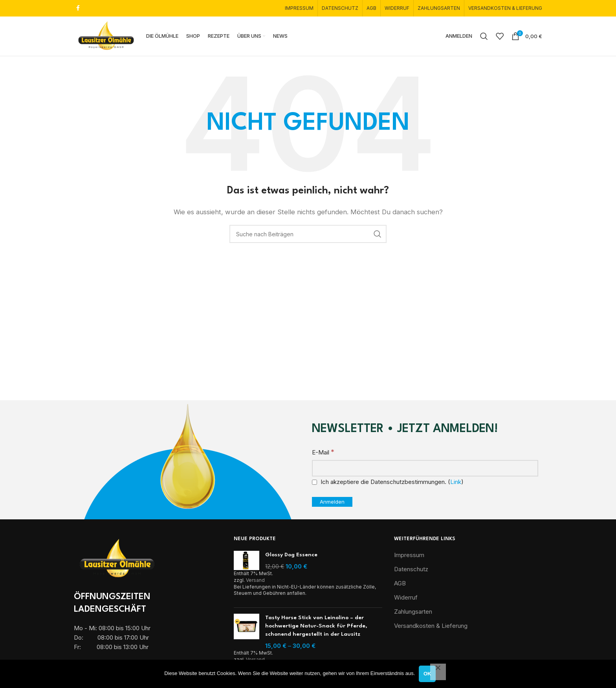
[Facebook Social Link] (78, 8)
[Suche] (484, 37)
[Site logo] (107, 36)
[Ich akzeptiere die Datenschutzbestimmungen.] (314, 484)
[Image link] (117, 560)
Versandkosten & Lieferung (431, 627)
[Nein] (438, 672)
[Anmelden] (332, 504)
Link (456, 483)
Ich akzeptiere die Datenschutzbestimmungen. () (388, 483)
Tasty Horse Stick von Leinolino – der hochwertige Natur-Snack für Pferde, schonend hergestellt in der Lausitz (316, 627)
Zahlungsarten (413, 613)
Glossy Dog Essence (291, 556)
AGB (400, 585)
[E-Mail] (425, 470)
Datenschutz (411, 571)
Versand (255, 582)
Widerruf (406, 599)
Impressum (409, 556)
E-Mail (323, 453)
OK (427, 674)
